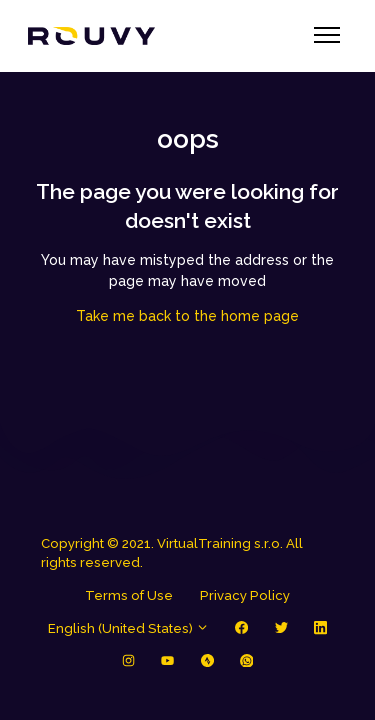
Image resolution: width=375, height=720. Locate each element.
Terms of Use (129, 595)
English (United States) (128, 628)
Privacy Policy (245, 595)
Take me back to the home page (187, 316)
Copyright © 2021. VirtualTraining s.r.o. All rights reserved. (172, 553)
